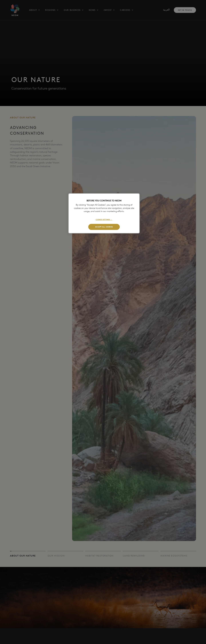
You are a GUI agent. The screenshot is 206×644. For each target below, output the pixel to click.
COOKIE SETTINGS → (104, 219)
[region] (104, 213)
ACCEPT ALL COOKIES (104, 227)
